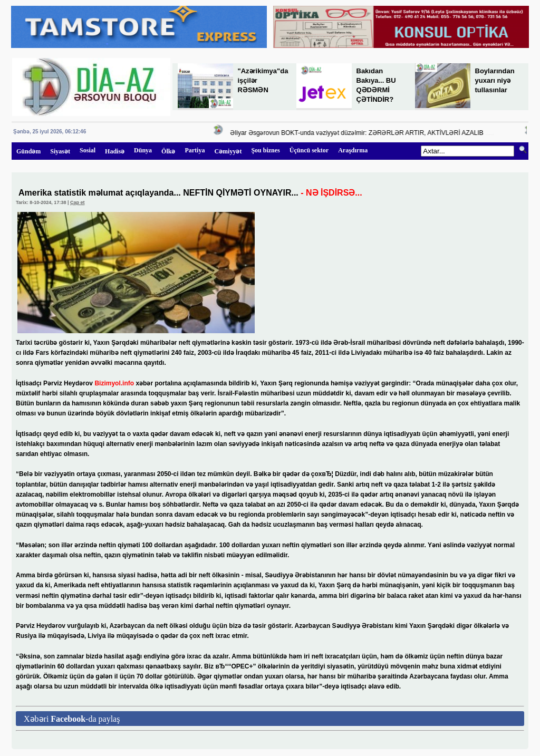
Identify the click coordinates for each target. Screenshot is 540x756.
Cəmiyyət (228, 151)
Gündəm (28, 151)
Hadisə (115, 151)
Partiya (195, 150)
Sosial (88, 150)
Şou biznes (265, 150)
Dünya (143, 150)
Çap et (78, 202)
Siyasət (60, 151)
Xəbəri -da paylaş (72, 719)
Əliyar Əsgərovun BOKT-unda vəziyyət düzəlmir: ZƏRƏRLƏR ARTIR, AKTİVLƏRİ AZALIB (359, 133)
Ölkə (168, 151)
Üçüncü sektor (309, 150)
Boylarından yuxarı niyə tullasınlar (495, 80)
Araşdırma (353, 150)
